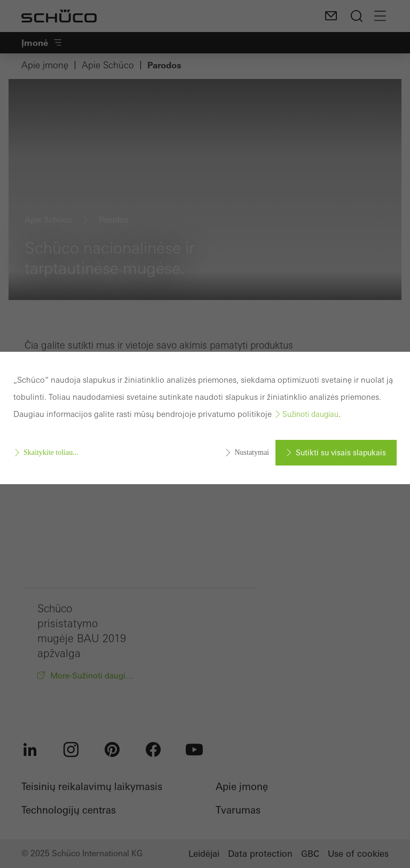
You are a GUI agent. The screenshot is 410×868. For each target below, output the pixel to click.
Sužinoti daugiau (310, 414)
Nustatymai (252, 452)
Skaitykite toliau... (51, 452)
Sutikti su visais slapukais (341, 453)
